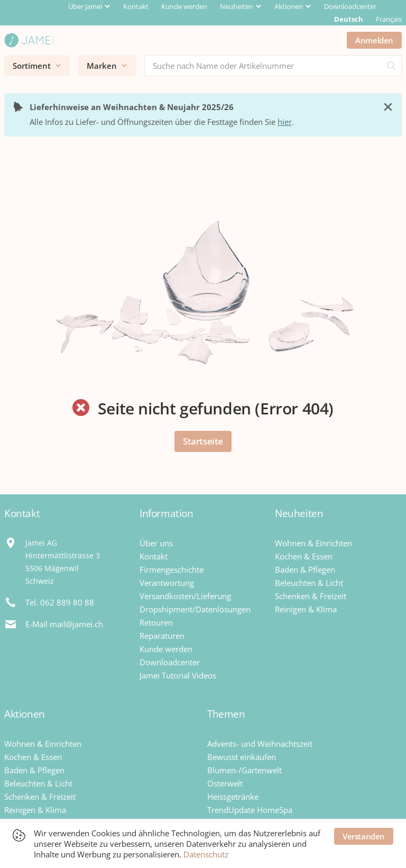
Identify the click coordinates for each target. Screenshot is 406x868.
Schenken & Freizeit (311, 596)
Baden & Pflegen (305, 569)
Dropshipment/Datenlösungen (195, 609)
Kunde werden (184, 6)
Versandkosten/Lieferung (185, 596)
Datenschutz (206, 854)
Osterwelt (225, 783)
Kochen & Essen (304, 556)
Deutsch (349, 19)
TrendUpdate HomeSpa (250, 810)
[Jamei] (29, 40)
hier (285, 122)
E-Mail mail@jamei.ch (64, 624)
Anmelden (374, 40)
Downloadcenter (350, 6)
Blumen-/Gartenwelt (244, 770)
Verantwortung (167, 583)
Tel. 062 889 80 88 (60, 602)
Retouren (156, 622)
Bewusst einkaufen (242, 757)
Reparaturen (162, 636)
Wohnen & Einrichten (313, 543)
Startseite (203, 441)
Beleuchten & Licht (309, 583)
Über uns (156, 543)
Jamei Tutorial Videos (178, 675)
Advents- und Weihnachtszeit (260, 744)
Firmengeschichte (172, 569)
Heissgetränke (233, 797)
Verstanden (364, 836)
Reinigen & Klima (306, 609)
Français (389, 19)
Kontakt (136, 6)
